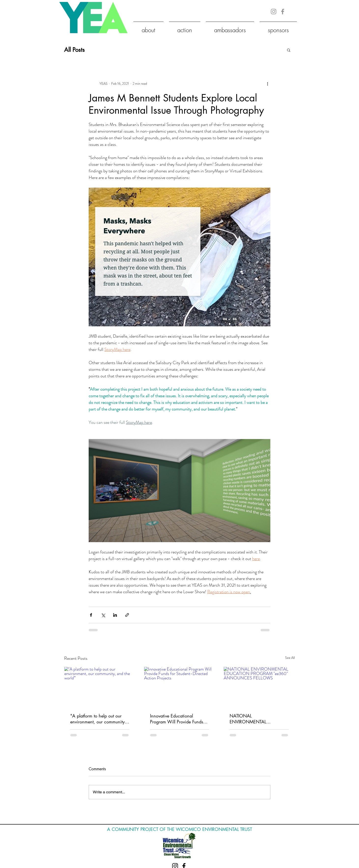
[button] (289, 50)
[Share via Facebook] (91, 615)
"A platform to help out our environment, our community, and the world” (98, 719)
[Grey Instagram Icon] (274, 12)
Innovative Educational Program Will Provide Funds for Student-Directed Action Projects (177, 719)
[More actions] (267, 83)
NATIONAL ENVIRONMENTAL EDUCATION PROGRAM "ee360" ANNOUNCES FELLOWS (254, 719)
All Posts (74, 50)
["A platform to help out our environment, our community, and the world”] (100, 687)
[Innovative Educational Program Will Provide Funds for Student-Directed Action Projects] (180, 687)
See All (290, 658)
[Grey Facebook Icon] (283, 12)
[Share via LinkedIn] (115, 615)
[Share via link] (127, 615)
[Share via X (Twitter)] (103, 615)
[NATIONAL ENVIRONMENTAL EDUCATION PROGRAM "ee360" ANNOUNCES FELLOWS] (259, 687)
